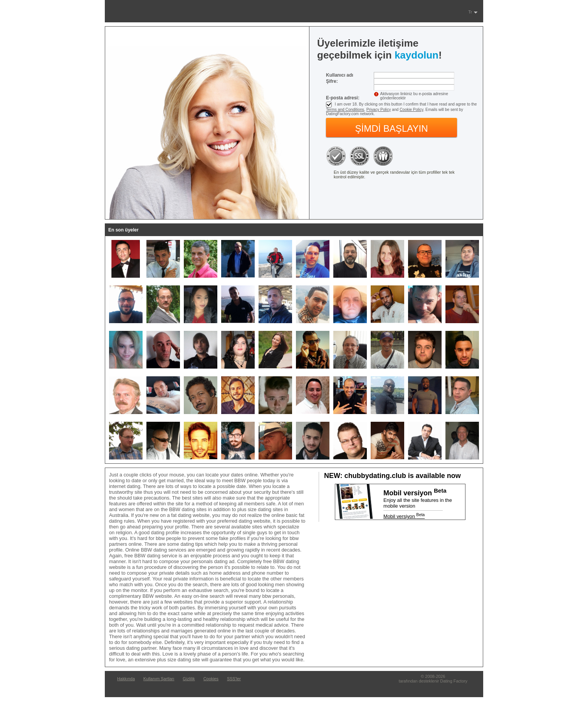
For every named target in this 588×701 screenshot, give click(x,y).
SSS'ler (234, 679)
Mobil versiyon (404, 516)
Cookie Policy (411, 110)
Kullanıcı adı (340, 75)
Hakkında (126, 679)
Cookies (211, 679)
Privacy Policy (379, 110)
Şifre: (332, 81)
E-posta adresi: (343, 98)
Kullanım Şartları (159, 679)
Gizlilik (189, 679)
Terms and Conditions (345, 110)
